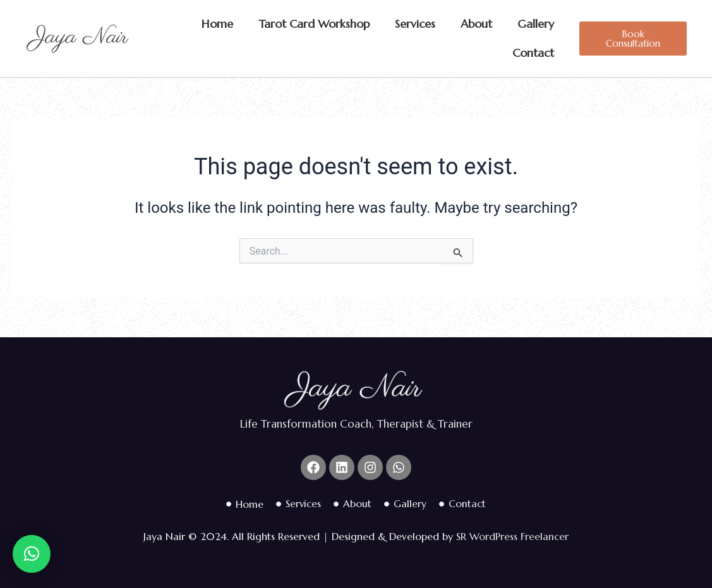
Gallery (536, 24)
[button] (32, 554)
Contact (533, 53)
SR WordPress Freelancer (513, 537)
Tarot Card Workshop (314, 24)
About (476, 24)
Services (415, 24)
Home (217, 24)
